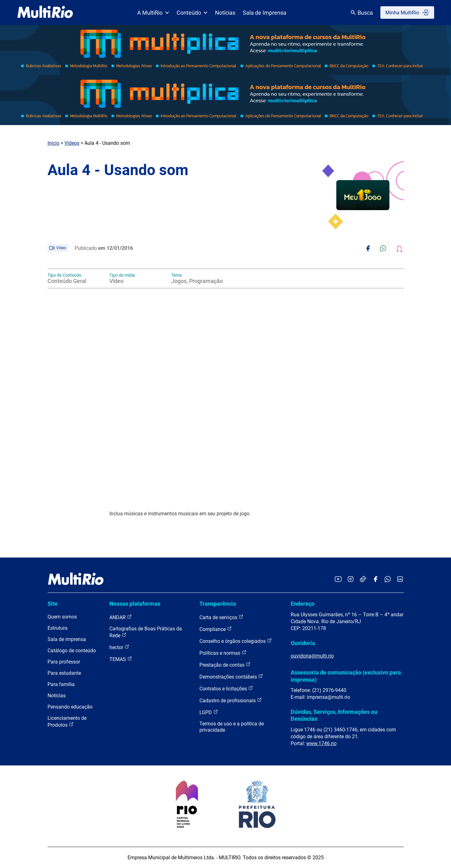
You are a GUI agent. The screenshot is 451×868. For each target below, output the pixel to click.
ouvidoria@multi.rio (312, 656)
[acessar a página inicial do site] (45, 13)
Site (53, 604)
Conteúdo (192, 13)
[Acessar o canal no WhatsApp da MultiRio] (388, 580)
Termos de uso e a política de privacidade (232, 727)
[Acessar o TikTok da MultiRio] (363, 580)
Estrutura (58, 628)
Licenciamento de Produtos (67, 722)
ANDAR (121, 617)
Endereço (303, 604)
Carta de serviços (221, 617)
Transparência (218, 604)
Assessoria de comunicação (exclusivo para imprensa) (346, 676)
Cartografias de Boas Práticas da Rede (146, 632)
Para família (61, 684)
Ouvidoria (303, 643)
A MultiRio (153, 13)
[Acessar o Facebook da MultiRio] (375, 580)
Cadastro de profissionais (231, 700)
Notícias (225, 13)
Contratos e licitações (226, 688)
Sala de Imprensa (265, 13)
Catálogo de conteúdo (72, 651)
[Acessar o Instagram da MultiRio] (351, 580)
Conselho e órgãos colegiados (236, 641)
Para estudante (64, 673)
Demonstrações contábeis (231, 676)
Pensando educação (70, 707)
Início (53, 143)
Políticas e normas (223, 653)
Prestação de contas (225, 665)
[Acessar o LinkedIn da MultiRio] (400, 580)
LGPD (209, 712)
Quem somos (62, 617)
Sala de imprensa (67, 639)
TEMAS (121, 659)
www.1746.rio (321, 743)
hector (119, 647)
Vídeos (72, 143)
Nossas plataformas (135, 604)
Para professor (64, 662)
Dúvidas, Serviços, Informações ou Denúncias (334, 715)
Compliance (216, 629)
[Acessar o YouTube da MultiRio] (338, 580)
